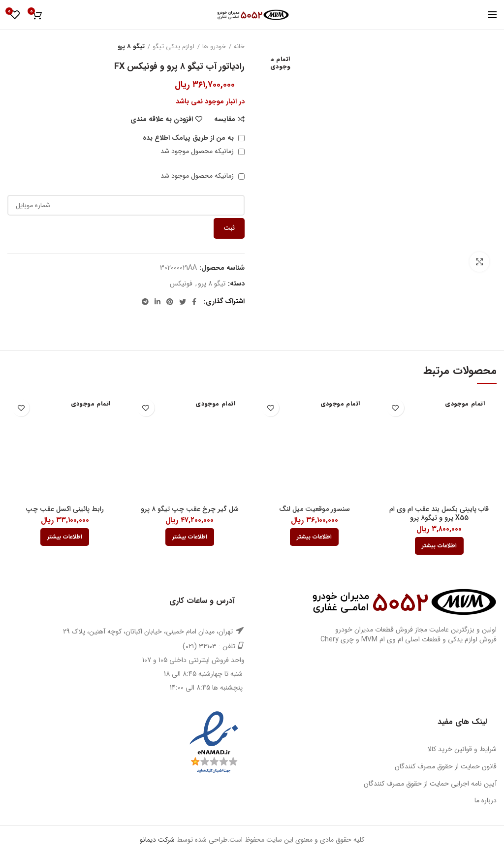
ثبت (229, 228)
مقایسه (225, 119)
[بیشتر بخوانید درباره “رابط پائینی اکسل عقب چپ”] (65, 537)
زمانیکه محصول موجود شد (203, 151)
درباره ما (486, 800)
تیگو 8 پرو (131, 47)
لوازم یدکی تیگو (173, 47)
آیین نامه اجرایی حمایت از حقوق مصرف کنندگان (430, 784)
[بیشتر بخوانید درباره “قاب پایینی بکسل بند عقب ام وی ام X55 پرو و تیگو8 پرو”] (439, 546)
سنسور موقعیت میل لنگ (315, 509)
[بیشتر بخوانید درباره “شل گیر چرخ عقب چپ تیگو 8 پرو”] (190, 537)
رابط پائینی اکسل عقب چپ (65, 509)
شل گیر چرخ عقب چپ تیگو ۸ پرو (190, 509)
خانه (239, 47)
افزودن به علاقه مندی (162, 119)
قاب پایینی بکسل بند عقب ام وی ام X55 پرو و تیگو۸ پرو (439, 513)
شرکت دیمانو (157, 840)
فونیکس (181, 284)
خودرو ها (214, 47)
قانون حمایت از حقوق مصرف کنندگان (446, 766)
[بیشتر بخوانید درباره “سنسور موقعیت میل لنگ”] (314, 537)
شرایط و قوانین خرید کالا (462, 749)
